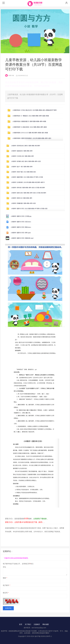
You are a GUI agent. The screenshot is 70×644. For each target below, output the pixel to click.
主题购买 (37, 624)
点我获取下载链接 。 (41, 519)
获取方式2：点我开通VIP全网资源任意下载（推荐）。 (25, 522)
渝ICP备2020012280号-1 (43, 636)
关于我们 (28, 624)
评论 (4, 567)
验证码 (6, 593)
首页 (21, 624)
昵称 (5, 578)
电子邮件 (6, 585)
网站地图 (46, 624)
